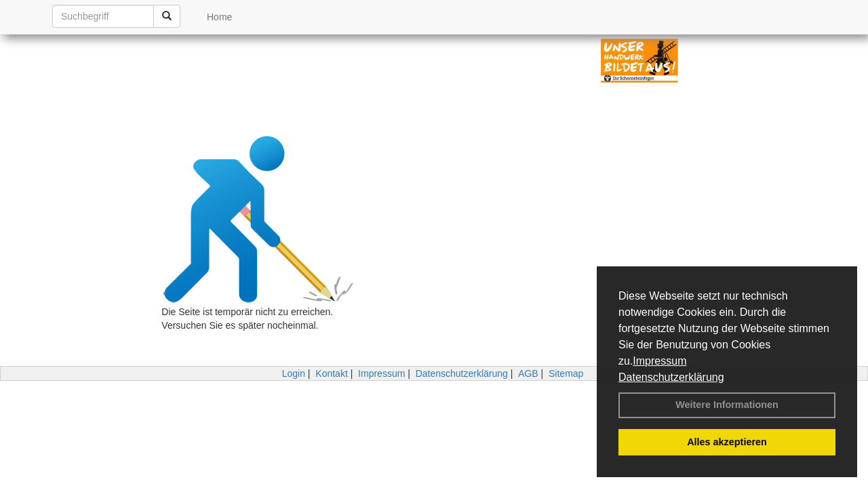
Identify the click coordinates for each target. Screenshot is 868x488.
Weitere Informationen (727, 405)
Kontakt (331, 373)
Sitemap (566, 373)
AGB (528, 373)
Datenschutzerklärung (671, 377)
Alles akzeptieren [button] (727, 442)
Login (294, 373)
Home (219, 17)
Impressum (659, 361)
